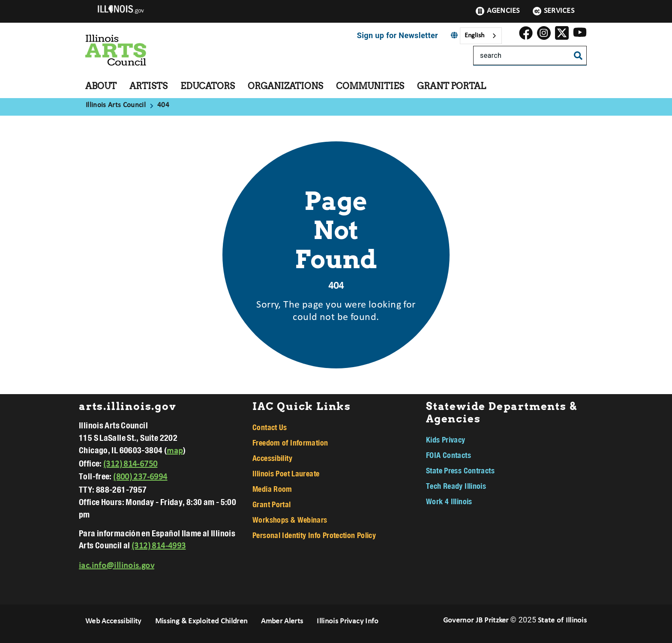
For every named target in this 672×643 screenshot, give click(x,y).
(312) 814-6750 (130, 464)
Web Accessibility (113, 621)
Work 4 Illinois (449, 501)
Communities (370, 86)
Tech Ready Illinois (456, 486)
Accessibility (272, 458)
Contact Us (270, 427)
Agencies (498, 11)
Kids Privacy (446, 440)
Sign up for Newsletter (397, 35)
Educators (208, 86)
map (175, 451)
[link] (526, 36)
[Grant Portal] (492, 85)
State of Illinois (562, 621)
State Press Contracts (460, 470)
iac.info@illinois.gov (117, 566)
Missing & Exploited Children (201, 621)
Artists (148, 86)
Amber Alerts (282, 621)
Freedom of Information (290, 443)
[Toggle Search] (578, 56)
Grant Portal (451, 86)
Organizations (285, 86)
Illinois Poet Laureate (286, 473)
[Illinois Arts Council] (117, 106)
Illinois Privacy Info (348, 621)
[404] (163, 106)
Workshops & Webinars (290, 520)
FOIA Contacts (448, 455)
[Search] (530, 55)
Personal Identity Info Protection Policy (314, 535)
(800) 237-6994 (140, 477)
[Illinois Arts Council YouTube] (580, 36)
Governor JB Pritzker (476, 621)
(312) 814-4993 (159, 546)
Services (553, 11)
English (474, 36)
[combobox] (481, 36)
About (101, 86)
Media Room (272, 489)
